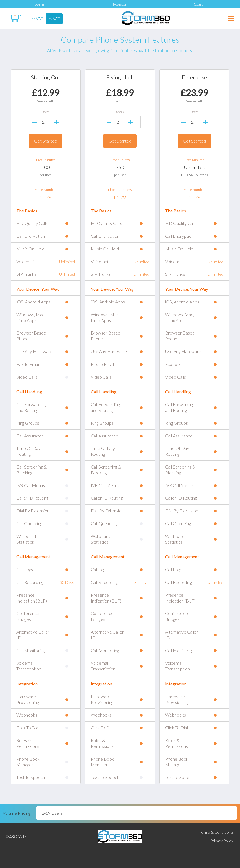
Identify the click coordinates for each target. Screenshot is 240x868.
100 (47, 167)
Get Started (46, 141)
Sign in (40, 4)
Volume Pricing (17, 813)
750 (120, 167)
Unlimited (194, 167)
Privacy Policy (222, 841)
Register (120, 4)
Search (200, 4)
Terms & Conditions (216, 832)
